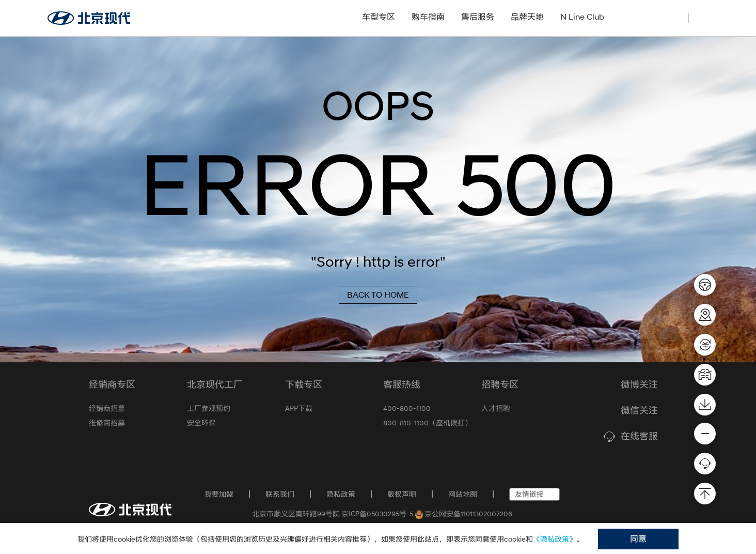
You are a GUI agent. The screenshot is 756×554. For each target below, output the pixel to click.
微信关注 (639, 411)
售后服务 (478, 17)
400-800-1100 (407, 408)
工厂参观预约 (209, 408)
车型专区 (379, 17)
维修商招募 (107, 423)
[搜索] (703, 17)
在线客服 (639, 437)
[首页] (130, 510)
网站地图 (463, 494)
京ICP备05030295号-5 (377, 514)
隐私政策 (341, 494)
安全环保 (201, 423)
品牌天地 (527, 17)
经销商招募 (644, 17)
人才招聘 (496, 408)
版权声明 (402, 494)
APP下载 (299, 408)
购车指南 (428, 17)
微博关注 (639, 385)
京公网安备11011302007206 (464, 514)
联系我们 (280, 494)
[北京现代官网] (89, 18)
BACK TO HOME (378, 295)
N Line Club (582, 17)
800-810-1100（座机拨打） (428, 423)
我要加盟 (219, 494)
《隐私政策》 (555, 539)
